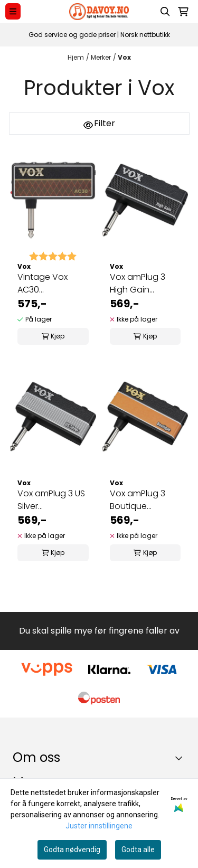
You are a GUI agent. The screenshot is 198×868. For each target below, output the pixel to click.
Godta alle (138, 850)
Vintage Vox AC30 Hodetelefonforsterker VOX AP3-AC (53, 284)
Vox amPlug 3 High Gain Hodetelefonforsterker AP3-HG (145, 284)
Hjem (76, 57)
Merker (101, 57)
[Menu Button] (13, 11)
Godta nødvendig (72, 850)
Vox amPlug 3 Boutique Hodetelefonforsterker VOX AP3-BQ (145, 500)
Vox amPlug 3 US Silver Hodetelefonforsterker (53, 500)
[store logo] (99, 12)
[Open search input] (165, 12)
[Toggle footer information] (181, 758)
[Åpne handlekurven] (183, 12)
